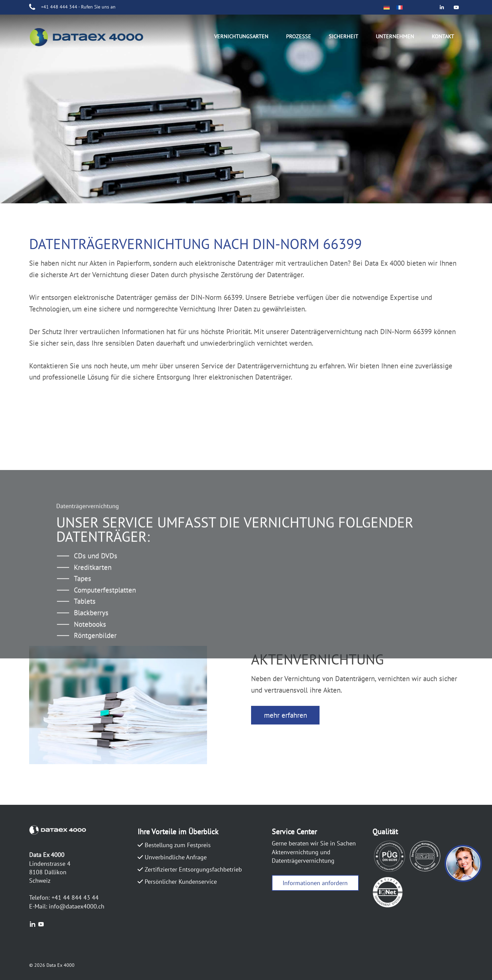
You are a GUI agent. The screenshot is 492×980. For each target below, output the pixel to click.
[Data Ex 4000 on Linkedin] (442, 7)
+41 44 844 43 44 (75, 897)
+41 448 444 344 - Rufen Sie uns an (78, 7)
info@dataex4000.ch (77, 906)
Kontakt (443, 36)
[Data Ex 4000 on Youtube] (457, 7)
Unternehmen (395, 36)
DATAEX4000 (94, 38)
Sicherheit (343, 36)
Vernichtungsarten (241, 36)
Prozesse (299, 36)
